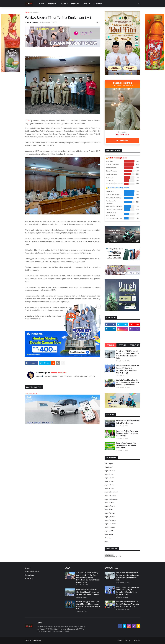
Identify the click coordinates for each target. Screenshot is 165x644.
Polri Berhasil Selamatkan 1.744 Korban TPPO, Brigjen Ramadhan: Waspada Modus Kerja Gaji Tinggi (128, 369)
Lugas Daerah (109, 478)
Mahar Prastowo (59, 373)
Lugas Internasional (111, 492)
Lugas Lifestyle (110, 506)
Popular (111, 345)
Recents (122, 345)
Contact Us (137, 640)
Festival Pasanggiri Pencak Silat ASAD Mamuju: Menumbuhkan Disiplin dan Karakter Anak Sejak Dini (88, 605)
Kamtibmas (108, 467)
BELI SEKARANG (122, 141)
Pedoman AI (29, 579)
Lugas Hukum (109, 488)
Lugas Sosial (109, 534)
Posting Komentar (31, 393)
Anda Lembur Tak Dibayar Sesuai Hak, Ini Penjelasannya (128, 422)
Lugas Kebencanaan (111, 499)
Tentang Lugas (30, 575)
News (107, 541)
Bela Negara (109, 464)
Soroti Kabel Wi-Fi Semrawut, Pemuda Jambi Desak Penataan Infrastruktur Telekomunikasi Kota (128, 355)
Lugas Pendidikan (110, 524)
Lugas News (35, 12)
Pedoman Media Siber (32, 572)
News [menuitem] (64, 4)
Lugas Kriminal (110, 502)
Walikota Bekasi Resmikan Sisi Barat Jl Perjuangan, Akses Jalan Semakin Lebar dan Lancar (128, 382)
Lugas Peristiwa (110, 527)
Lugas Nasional (110, 471)
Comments (134, 345)
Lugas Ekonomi (110, 481)
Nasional (107, 538)
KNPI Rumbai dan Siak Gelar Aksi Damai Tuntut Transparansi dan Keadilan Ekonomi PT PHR (88, 592)
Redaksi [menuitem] (97, 4)
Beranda (27, 12)
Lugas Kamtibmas (111, 495)
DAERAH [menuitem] (86, 4)
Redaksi (27, 568)
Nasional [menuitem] (52, 4)
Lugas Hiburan (109, 485)
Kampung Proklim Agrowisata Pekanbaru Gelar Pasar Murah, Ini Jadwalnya (127, 433)
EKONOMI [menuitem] (75, 4)
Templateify (37, 640)
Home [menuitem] (41, 4)
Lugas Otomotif (110, 517)
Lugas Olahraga (110, 513)
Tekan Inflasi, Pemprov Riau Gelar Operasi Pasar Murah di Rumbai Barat (127, 445)
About (120, 640)
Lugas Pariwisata (110, 520)
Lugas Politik (109, 531)
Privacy (127, 640)
